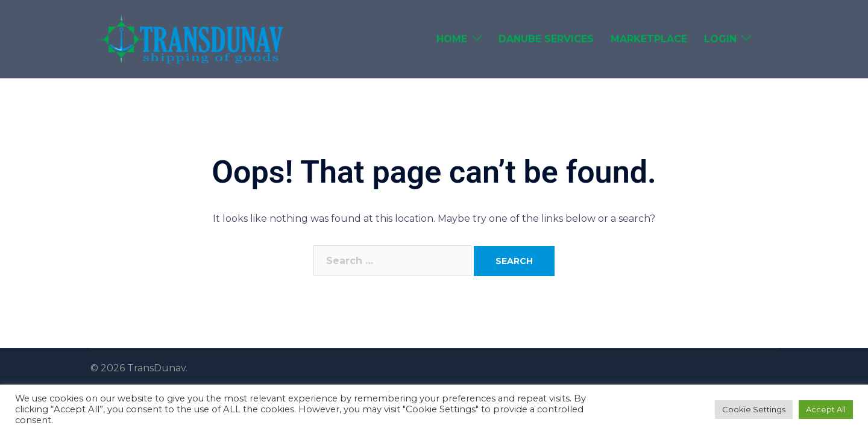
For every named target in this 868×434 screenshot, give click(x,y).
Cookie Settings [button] (754, 409)
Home (452, 39)
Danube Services (546, 39)
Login (720, 39)
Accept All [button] (826, 409)
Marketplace (649, 39)
